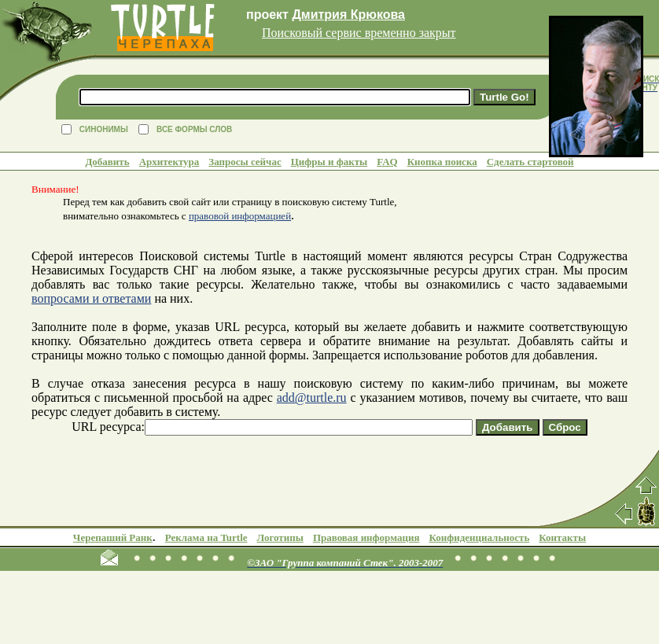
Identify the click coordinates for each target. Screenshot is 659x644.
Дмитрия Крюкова (348, 15)
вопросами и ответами (91, 298)
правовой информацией (240, 216)
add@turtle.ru (312, 397)
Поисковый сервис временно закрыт (359, 33)
